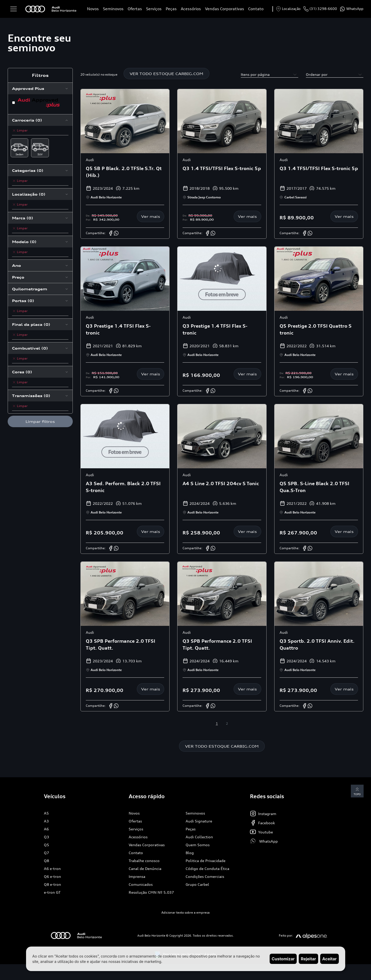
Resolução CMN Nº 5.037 (151, 893)
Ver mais (151, 217)
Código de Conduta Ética (207, 869)
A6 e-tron (52, 869)
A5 (46, 814)
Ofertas (135, 9)
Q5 (46, 845)
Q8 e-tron (52, 885)
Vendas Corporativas (225, 9)
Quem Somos (198, 845)
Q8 (46, 861)
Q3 (46, 837)
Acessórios (191, 9)
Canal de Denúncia (145, 869)
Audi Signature (199, 822)
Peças (171, 9)
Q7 (46, 853)
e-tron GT (52, 893)
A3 (46, 822)
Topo (357, 792)
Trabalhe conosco (144, 861)
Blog (190, 853)
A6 (46, 829)
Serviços (154, 9)
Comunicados (141, 885)
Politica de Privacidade (206, 861)
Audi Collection (199, 837)
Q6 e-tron (52, 877)
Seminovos (113, 9)
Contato (256, 9)
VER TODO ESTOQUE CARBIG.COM (166, 74)
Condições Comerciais (205, 877)
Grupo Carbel (197, 885)
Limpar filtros (40, 421)
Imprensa (137, 877)
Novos (93, 9)
